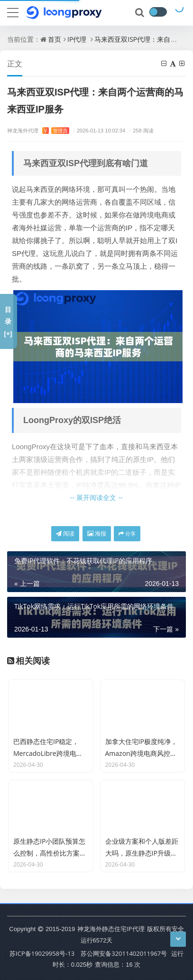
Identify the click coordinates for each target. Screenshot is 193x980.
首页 (55, 39)
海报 (97, 533)
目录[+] (8, 321)
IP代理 (77, 39)
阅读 (65, 533)
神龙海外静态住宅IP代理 (111, 929)
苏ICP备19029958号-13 (42, 953)
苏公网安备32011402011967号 (124, 953)
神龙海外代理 (38, 130)
